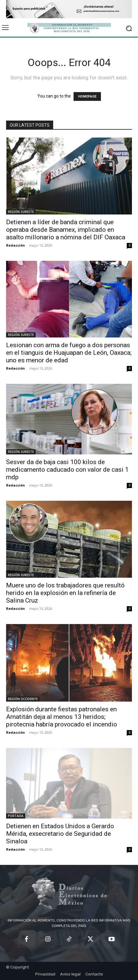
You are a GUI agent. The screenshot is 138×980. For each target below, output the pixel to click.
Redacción (16, 245)
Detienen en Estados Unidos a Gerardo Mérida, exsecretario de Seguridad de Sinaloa (60, 834)
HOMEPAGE (87, 96)
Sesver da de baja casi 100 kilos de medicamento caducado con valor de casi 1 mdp (67, 470)
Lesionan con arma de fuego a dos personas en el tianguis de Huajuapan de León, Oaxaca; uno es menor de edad (69, 353)
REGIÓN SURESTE (21, 212)
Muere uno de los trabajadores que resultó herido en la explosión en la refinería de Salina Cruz (65, 593)
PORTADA (16, 816)
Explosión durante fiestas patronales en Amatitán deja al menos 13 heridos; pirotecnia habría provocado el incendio (62, 717)
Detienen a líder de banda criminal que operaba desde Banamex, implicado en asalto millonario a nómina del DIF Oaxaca (66, 230)
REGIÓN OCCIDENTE (23, 699)
